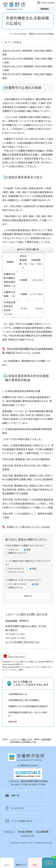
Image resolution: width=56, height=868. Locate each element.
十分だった (14, 550)
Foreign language (48, 3)
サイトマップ (9, 832)
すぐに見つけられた (17, 584)
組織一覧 (15, 796)
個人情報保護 (42, 832)
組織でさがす (27, 740)
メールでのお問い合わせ (22, 821)
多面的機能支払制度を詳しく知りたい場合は (28, 714)
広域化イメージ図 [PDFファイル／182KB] (28, 527)
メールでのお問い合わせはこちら (22, 642)
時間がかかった (16, 588)
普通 (29, 550)
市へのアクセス (18, 808)
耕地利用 (13, 722)
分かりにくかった (16, 572)
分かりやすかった (16, 569)
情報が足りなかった (17, 553)
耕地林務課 (46, 740)
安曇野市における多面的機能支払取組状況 (28, 706)
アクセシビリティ (28, 836)
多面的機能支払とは (18, 694)
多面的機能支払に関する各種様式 (24, 700)
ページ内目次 (15, 42)
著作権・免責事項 (25, 832)
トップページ (15, 740)
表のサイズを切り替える (28, 249)
